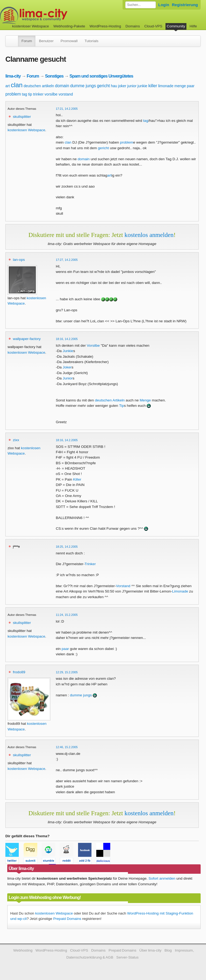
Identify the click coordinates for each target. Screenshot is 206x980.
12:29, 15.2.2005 (67, 672)
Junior (68, 378)
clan (17, 85)
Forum (27, 41)
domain (62, 86)
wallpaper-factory (27, 339)
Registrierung (185, 5)
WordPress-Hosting (105, 26)
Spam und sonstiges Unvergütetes (101, 76)
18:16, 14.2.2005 (67, 339)
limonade (166, 86)
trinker (38, 94)
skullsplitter (22, 117)
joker (122, 86)
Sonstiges (54, 76)
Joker (67, 367)
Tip (122, 406)
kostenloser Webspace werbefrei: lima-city (54, 15)
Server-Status (128, 957)
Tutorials (91, 41)
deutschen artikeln (39, 86)
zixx (16, 440)
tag (25, 94)
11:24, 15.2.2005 (67, 615)
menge (180, 86)
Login (164, 5)
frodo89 (19, 672)
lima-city (13, 76)
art (8, 86)
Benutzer (46, 41)
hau (114, 86)
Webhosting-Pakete (69, 26)
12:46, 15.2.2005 (67, 747)
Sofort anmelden (162, 878)
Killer (77, 479)
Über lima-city (150, 950)
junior (132, 86)
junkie (143, 86)
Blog (168, 950)
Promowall (69, 41)
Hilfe (193, 26)
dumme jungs (83, 86)
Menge (145, 400)
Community (176, 26)
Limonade (180, 591)
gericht (103, 86)
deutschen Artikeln (110, 400)
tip (30, 94)
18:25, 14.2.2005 (67, 547)
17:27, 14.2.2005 (67, 260)
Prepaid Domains (67, 919)
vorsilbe (51, 94)
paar (191, 86)
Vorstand (123, 586)
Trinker (90, 564)
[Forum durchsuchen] (141, 5)
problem (13, 94)
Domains (133, 26)
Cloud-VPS (153, 26)
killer (153, 86)
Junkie (68, 351)
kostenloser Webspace (30, 26)
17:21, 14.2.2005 (67, 109)
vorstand (66, 94)
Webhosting (23, 950)
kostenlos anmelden (149, 235)
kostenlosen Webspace (26, 130)
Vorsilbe (93, 345)
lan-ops (19, 260)
